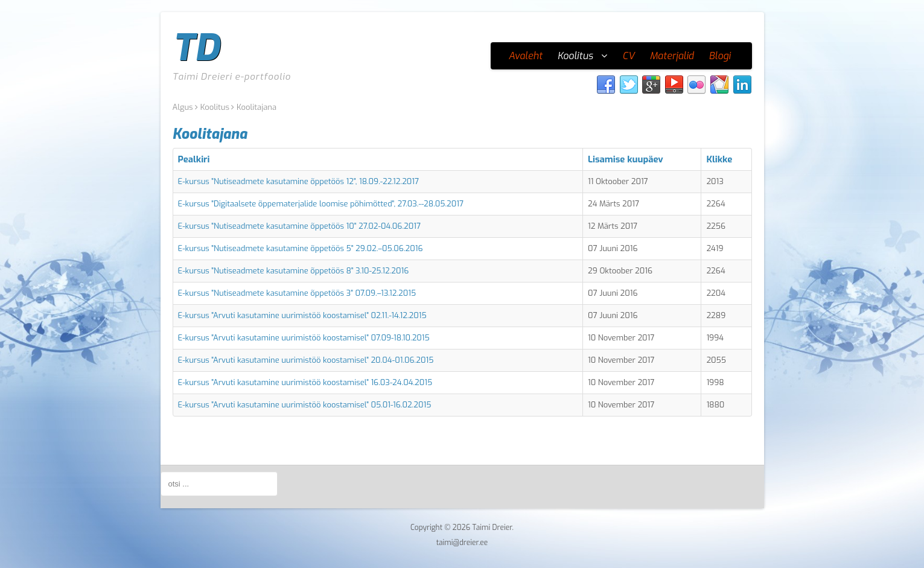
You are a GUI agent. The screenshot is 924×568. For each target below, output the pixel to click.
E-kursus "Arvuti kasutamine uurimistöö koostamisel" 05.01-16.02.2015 (305, 405)
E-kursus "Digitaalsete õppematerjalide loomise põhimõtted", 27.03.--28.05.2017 (321, 204)
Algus (183, 107)
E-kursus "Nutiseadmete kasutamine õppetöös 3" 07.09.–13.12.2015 (297, 293)
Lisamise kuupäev (626, 159)
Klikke (719, 159)
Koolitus (215, 107)
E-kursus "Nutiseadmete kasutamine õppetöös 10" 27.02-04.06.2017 (299, 226)
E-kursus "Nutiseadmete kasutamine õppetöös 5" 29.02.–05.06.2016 (301, 248)
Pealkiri (194, 159)
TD (196, 48)
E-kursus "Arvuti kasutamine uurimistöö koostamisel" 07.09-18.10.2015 (304, 338)
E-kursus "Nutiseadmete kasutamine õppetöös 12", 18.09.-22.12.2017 (299, 181)
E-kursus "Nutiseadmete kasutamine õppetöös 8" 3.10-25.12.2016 (294, 271)
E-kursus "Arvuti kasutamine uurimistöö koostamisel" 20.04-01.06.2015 (306, 360)
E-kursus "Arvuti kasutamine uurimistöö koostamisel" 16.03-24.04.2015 (305, 382)
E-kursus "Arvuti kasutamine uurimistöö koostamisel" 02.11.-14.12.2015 (302, 315)
